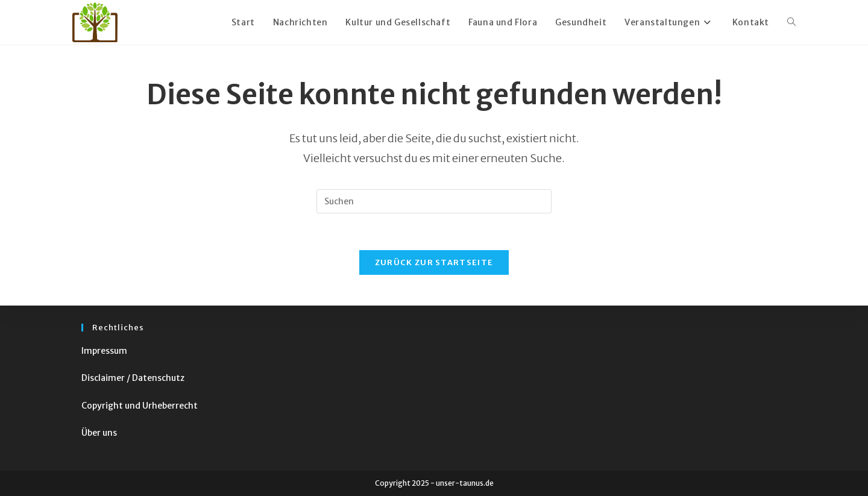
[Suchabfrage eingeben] (434, 201)
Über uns (99, 433)
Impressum (104, 351)
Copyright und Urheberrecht (140, 406)
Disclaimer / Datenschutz (133, 378)
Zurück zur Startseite (434, 262)
